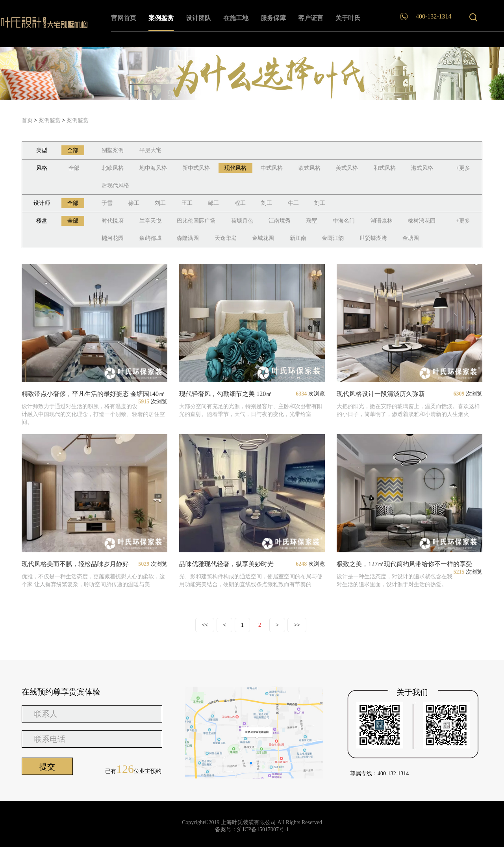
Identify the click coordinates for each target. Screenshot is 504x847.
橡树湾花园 (422, 221)
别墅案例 (113, 150)
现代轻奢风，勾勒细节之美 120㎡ (226, 394)
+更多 (463, 168)
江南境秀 (280, 221)
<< (205, 625)
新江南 (298, 238)
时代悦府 (113, 221)
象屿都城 (150, 238)
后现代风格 (115, 185)
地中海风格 (153, 168)
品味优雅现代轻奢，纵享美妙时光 (226, 564)
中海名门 (344, 221)
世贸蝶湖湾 (373, 238)
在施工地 (236, 18)
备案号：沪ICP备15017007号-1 (252, 829)
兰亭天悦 (150, 221)
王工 (187, 203)
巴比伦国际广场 (196, 221)
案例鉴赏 (161, 18)
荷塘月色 (242, 221)
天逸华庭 (226, 238)
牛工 (293, 203)
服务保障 (273, 18)
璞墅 (312, 221)
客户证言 (311, 18)
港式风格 (422, 168)
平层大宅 (150, 150)
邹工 (213, 203)
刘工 (160, 203)
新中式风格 (196, 168)
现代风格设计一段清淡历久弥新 (381, 394)
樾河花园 (113, 238)
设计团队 (198, 18)
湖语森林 (382, 221)
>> (297, 625)
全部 (73, 150)
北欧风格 (113, 168)
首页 (27, 120)
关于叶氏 (348, 18)
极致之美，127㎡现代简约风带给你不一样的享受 (404, 564)
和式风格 (385, 168)
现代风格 (235, 168)
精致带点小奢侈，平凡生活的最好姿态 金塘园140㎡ (93, 394)
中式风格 (272, 168)
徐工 (134, 203)
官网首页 (124, 18)
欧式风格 (309, 168)
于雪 (107, 203)
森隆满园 (188, 238)
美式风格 (347, 168)
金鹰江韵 (333, 238)
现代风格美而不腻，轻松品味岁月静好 (75, 564)
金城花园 (263, 238)
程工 (240, 203)
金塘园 (411, 238)
